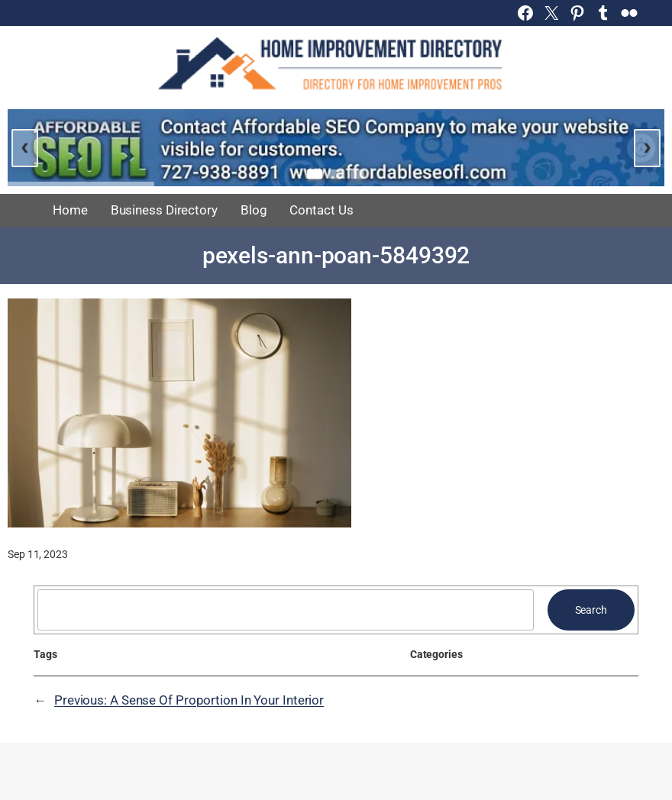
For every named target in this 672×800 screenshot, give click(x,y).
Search (591, 610)
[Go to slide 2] (336, 174)
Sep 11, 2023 (38, 554)
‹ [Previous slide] (25, 146)
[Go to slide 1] (315, 174)
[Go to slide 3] (357, 174)
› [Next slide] (647, 146)
